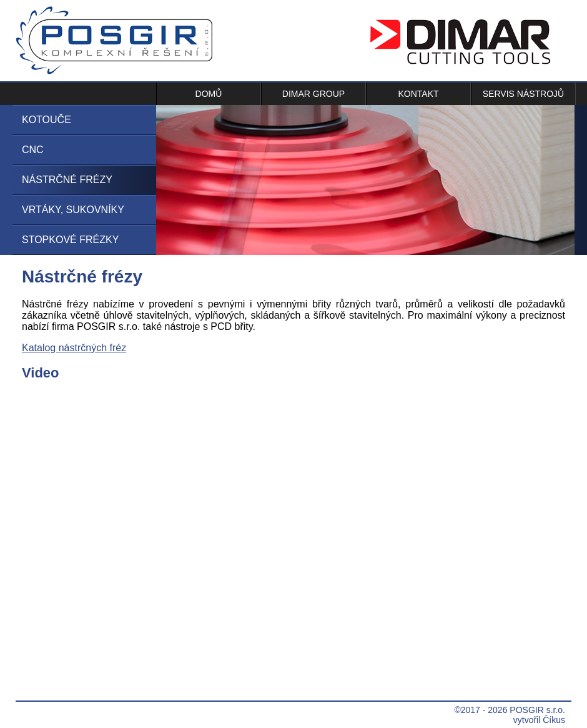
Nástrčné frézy (67, 180)
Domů (209, 94)
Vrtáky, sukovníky (73, 210)
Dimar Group (313, 94)
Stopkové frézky (70, 240)
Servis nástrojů (523, 94)
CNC (33, 150)
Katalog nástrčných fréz (74, 348)
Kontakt (418, 94)
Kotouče (47, 120)
